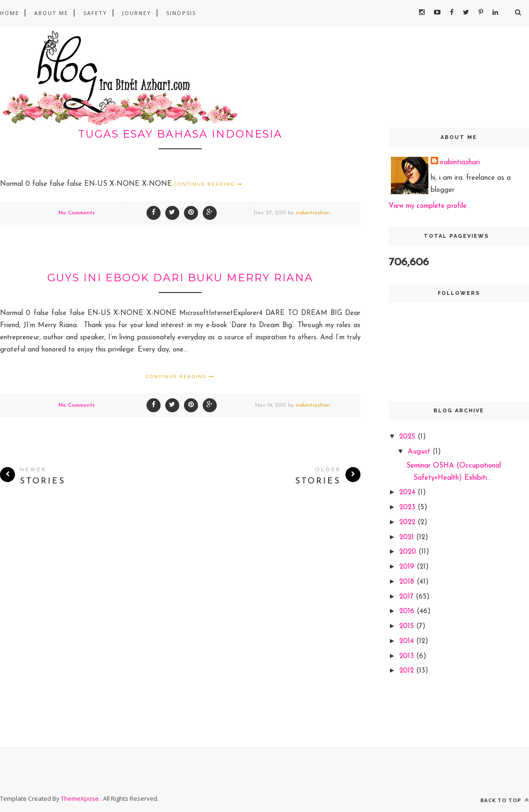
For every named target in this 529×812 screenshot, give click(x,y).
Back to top (505, 800)
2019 (408, 567)
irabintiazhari (313, 213)
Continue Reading (208, 184)
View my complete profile (428, 206)
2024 (408, 493)
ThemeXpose (81, 798)
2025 (408, 437)
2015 (408, 626)
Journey (137, 13)
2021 (408, 538)
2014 (408, 641)
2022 (408, 523)
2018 (408, 582)
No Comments (77, 213)
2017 (408, 597)
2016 (408, 611)
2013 (408, 656)
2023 (408, 508)
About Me (51, 13)
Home (10, 13)
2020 (409, 552)
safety (95, 13)
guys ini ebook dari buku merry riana (180, 278)
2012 (408, 671)
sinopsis (181, 13)
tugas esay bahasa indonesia (180, 134)
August (420, 452)
